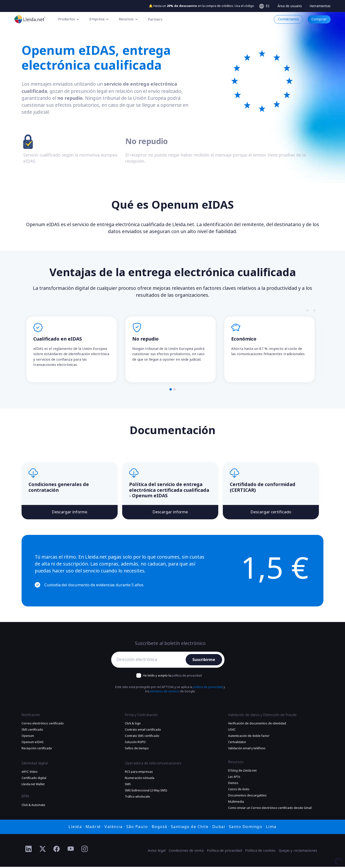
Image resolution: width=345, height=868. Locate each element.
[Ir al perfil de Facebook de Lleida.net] (57, 850)
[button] (171, 389)
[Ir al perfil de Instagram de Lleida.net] (85, 850)
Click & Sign (133, 725)
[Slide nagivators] (308, 310)
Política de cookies (260, 852)
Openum (28, 737)
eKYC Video (30, 773)
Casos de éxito (239, 790)
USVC (232, 731)
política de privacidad (187, 677)
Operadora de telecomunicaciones (153, 764)
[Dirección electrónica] (150, 661)
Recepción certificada (37, 750)
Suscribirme (204, 661)
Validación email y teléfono (247, 750)
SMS (128, 785)
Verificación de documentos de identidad (257, 725)
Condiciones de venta (186, 852)
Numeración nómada (140, 779)
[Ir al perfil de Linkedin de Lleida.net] (29, 850)
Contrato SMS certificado (142, 737)
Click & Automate (33, 806)
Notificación (31, 716)
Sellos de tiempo (137, 750)
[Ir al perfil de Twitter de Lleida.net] (43, 850)
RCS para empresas (139, 773)
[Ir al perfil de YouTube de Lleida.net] (71, 850)
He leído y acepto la (172, 677)
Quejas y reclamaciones (298, 852)
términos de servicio (165, 693)
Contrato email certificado (143, 731)
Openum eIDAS (33, 743)
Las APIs (234, 778)
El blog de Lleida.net (242, 772)
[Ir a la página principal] (30, 19)
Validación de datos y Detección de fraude (262, 716)
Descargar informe (70, 513)
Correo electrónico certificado (43, 725)
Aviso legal (157, 852)
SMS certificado (32, 731)
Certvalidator (237, 743)
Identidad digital (35, 764)
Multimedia (236, 803)
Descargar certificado (271, 513)
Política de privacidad (224, 852)
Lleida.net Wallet (33, 785)
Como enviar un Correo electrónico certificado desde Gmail (270, 809)
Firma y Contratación (141, 716)
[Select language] (264, 6)
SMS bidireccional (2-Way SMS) (146, 792)
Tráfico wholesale (137, 798)
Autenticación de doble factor (249, 737)
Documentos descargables (247, 797)
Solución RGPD (135, 743)
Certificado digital (34, 779)
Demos (233, 784)
